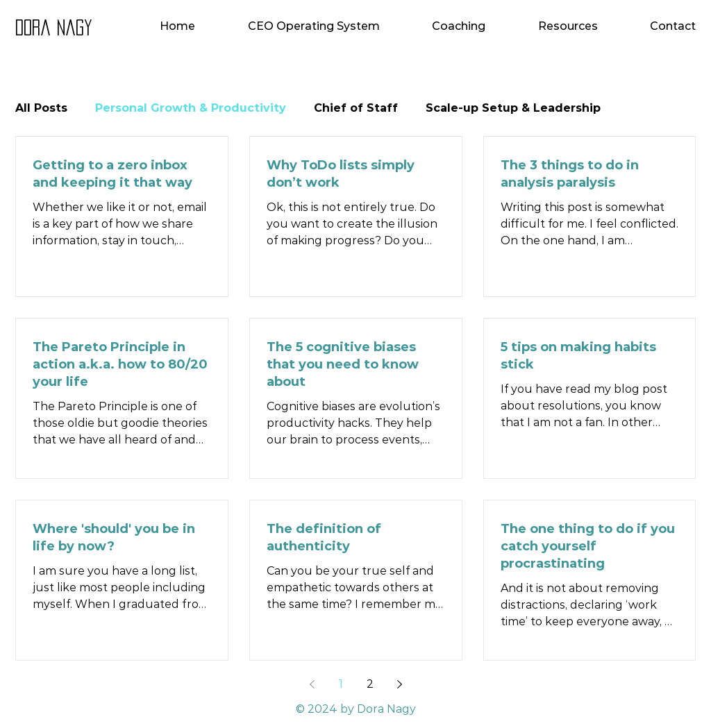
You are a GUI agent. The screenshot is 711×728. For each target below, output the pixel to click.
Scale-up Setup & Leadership (513, 108)
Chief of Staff (356, 108)
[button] (435, 26)
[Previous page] (312, 684)
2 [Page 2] (370, 684)
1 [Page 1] (341, 684)
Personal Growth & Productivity (191, 108)
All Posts (41, 108)
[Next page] (399, 684)
